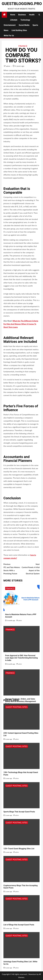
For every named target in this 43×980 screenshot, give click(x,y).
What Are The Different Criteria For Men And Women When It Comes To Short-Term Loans (21, 324)
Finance (23, 46)
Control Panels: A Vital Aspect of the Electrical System (31, 569)
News (6, 30)
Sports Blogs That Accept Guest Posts (19, 812)
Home (13, 15)
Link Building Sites (19, 30)
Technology (25, 20)
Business (22, 15)
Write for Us (9, 36)
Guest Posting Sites (17, 707)
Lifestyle (14, 20)
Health (32, 15)
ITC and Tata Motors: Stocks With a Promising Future (12, 569)
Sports (35, 25)
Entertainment (10, 25)
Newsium (32, 974)
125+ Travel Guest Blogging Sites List (19, 849)
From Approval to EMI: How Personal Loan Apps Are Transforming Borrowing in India (21, 658)
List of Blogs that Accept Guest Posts (19, 925)
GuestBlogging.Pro (22, 4)
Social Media (24, 25)
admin (8, 66)
